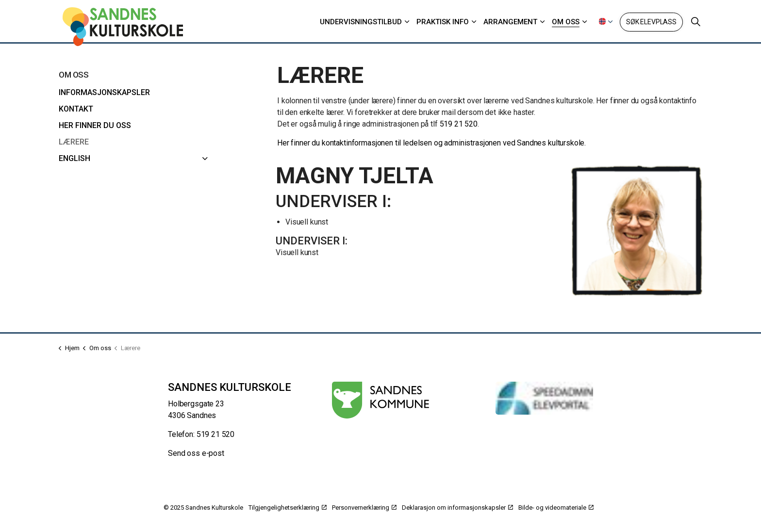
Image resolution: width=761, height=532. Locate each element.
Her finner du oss (95, 125)
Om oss (566, 22)
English (74, 158)
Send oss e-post (196, 453)
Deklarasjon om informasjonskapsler (457, 508)
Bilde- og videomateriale (556, 508)
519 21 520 (459, 124)
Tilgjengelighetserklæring (288, 508)
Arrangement (510, 22)
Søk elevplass (651, 22)
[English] (205, 159)
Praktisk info (443, 22)
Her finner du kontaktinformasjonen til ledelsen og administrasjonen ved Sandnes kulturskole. (431, 143)
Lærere (74, 142)
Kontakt (76, 109)
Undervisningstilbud (361, 22)
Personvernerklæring (364, 508)
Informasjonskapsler (104, 92)
